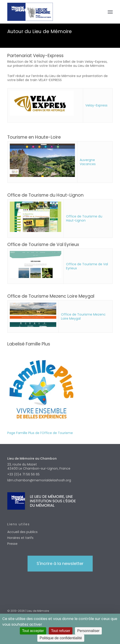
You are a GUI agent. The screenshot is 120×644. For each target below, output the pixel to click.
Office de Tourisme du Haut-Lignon (84, 218)
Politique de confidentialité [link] (61, 638)
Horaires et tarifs (20, 538)
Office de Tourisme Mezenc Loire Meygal (83, 316)
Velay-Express (96, 105)
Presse (12, 544)
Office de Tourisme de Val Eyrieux (87, 266)
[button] (110, 12)
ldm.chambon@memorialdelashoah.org (39, 480)
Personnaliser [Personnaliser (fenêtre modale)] (88, 631)
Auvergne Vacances (88, 162)
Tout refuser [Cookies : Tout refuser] (61, 631)
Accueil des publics (22, 532)
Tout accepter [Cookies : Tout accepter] (33, 631)
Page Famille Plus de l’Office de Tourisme (40, 433)
